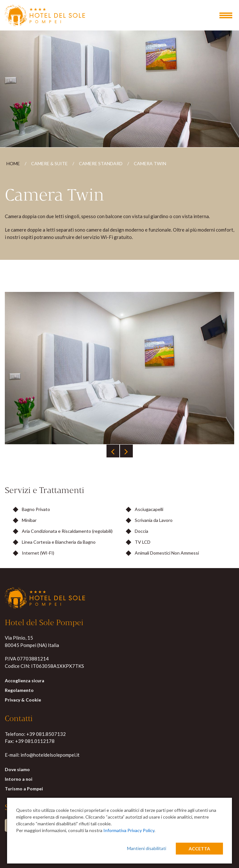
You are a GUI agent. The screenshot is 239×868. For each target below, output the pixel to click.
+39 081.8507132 (46, 734)
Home (13, 164)
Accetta (199, 849)
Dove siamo (17, 770)
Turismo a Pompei (24, 789)
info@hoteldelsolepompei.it (50, 755)
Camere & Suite (49, 164)
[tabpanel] (119, 369)
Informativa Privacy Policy (129, 830)
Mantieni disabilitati (147, 848)
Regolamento (19, 691)
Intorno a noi (19, 780)
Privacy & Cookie (23, 700)
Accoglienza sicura (25, 681)
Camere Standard (101, 164)
